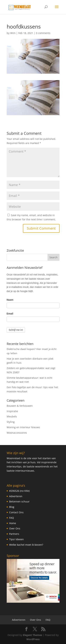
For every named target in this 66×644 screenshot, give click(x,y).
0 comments (43, 33)
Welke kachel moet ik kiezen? (26, 545)
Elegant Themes (32, 635)
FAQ (12, 518)
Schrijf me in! (16, 330)
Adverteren (16, 496)
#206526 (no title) (19, 491)
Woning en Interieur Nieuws (23, 427)
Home (13, 523)
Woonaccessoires (17, 433)
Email (10, 314)
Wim (13, 33)
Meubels (12, 416)
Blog (12, 507)
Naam (10, 300)
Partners (14, 534)
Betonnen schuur (19, 501)
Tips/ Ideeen (16, 539)
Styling (11, 422)
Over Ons (15, 528)
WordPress (33, 639)
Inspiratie (12, 411)
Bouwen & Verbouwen (20, 406)
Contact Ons (16, 512)
